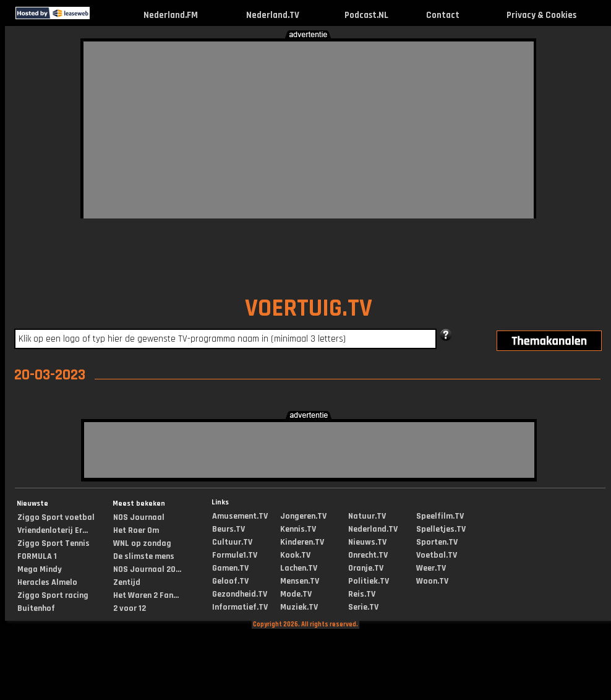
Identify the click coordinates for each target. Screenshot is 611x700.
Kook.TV (295, 555)
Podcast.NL (366, 15)
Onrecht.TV (368, 555)
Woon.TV (432, 581)
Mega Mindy (40, 569)
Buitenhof (36, 608)
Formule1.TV (235, 555)
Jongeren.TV (303, 516)
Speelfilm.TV (440, 516)
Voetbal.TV (437, 555)
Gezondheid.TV (240, 594)
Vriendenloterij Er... (53, 530)
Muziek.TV (299, 607)
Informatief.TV (240, 607)
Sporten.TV (437, 542)
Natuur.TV (367, 516)
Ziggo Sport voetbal (56, 517)
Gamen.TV (230, 568)
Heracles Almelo (47, 582)
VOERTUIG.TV (309, 309)
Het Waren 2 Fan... (146, 595)
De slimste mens (144, 556)
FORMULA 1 (37, 556)
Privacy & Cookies (541, 15)
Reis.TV (362, 594)
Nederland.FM (171, 15)
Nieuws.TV (367, 542)
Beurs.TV (229, 529)
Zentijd (127, 582)
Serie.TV (363, 607)
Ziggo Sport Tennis (53, 543)
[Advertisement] (279, 128)
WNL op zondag (142, 543)
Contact (443, 15)
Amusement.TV (240, 516)
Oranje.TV (366, 568)
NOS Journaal (139, 517)
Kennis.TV (298, 529)
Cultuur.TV (232, 542)
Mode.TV (296, 594)
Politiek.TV (369, 581)
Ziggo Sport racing (53, 595)
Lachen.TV (299, 568)
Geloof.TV (230, 581)
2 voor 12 (130, 608)
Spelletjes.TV (441, 529)
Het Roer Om (136, 530)
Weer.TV (431, 568)
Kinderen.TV (302, 542)
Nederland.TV (273, 15)
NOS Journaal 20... (147, 569)
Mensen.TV (300, 581)
